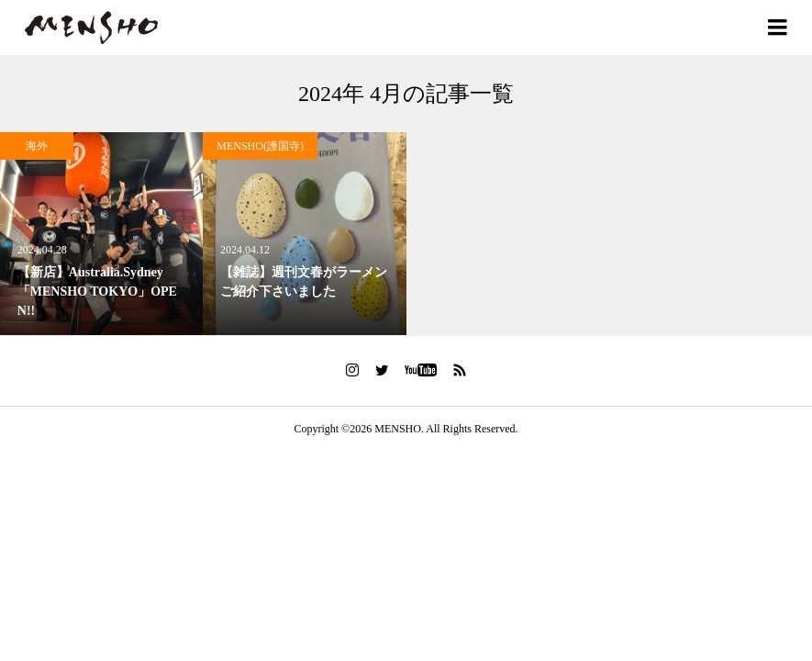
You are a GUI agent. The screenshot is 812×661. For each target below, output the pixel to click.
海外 (37, 146)
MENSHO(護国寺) (260, 146)
